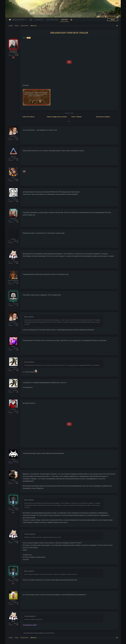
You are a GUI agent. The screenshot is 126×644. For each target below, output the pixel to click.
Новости (39, 20)
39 (18, 604)
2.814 (17, 483)
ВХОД (113, 20)
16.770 (17, 509)
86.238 (17, 55)
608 (17, 371)
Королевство (52, 20)
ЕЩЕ (69, 121)
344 (17, 160)
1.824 (17, 201)
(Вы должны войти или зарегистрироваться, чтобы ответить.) (39, 633)
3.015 (17, 181)
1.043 (17, 350)
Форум (64, 20)
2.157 (17, 140)
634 (17, 222)
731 (17, 305)
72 (18, 243)
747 (17, 284)
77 (18, 463)
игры (29, 38)
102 (17, 413)
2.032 (17, 263)
